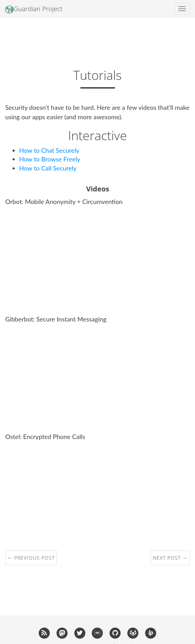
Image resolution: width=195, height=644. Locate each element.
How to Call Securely (48, 168)
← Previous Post (31, 558)
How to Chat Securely (49, 150)
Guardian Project (34, 9)
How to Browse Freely (50, 159)
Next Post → (170, 558)
